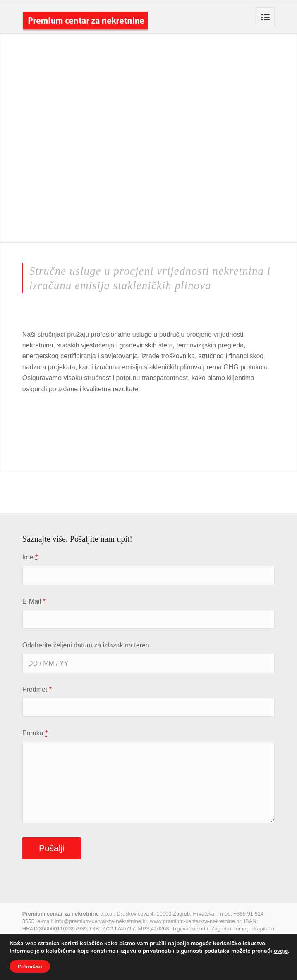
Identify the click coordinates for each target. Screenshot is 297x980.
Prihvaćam (30, 966)
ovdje (281, 951)
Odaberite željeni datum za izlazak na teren (86, 645)
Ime (30, 557)
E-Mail (34, 601)
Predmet (37, 689)
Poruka (35, 733)
